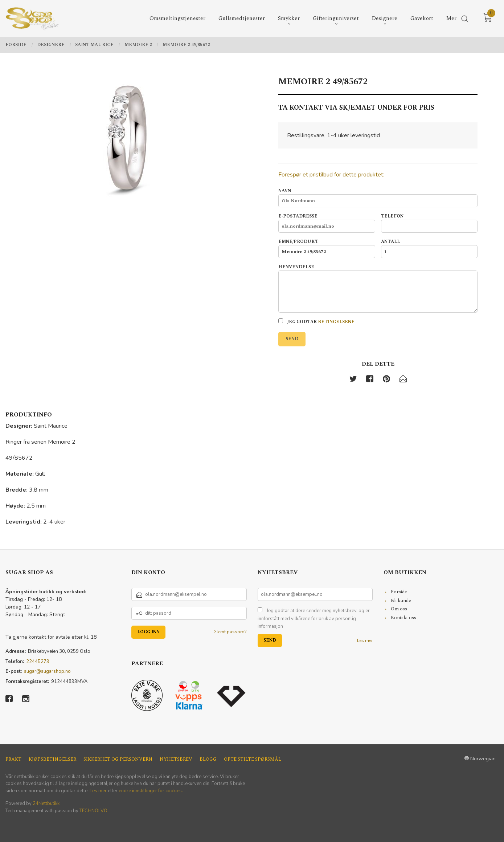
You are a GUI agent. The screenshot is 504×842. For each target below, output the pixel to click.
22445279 (38, 662)
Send (292, 339)
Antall (429, 248)
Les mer (365, 640)
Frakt (13, 759)
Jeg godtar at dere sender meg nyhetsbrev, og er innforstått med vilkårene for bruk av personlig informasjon (314, 619)
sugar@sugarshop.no (47, 671)
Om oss (399, 609)
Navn (378, 198)
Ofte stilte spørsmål (253, 759)
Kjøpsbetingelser (52, 759)
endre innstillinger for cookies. (151, 791)
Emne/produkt (327, 248)
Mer (451, 18)
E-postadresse (327, 223)
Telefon (429, 223)
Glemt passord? (230, 632)
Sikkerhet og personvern (118, 759)
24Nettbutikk (46, 804)
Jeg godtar (316, 322)
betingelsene (336, 322)
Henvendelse (378, 288)
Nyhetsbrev (176, 759)
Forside (399, 592)
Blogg (208, 759)
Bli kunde (401, 601)
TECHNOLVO (93, 811)
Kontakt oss (403, 618)
